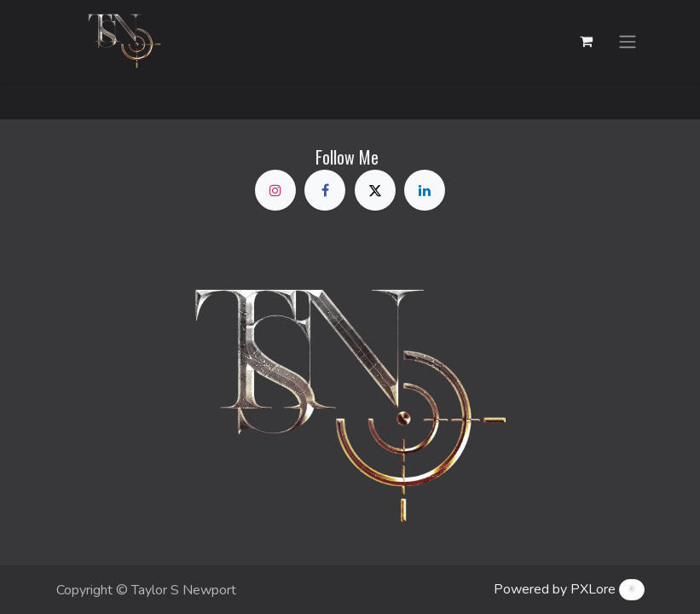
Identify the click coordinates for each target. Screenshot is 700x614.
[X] (375, 190)
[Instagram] (275, 190)
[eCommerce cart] (587, 41)
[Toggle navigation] (628, 41)
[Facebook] (325, 190)
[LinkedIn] (425, 190)
